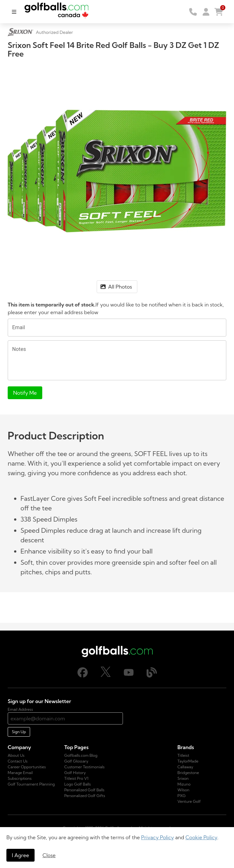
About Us (16, 755)
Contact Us (18, 761)
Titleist (183, 755)
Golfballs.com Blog (81, 755)
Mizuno (184, 784)
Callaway (185, 767)
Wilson (183, 790)
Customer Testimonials (85, 767)
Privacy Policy (158, 837)
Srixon (183, 778)
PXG (182, 796)
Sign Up (19, 732)
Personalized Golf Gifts (85, 796)
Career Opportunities (27, 767)
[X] (106, 675)
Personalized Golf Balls (84, 790)
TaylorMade (188, 761)
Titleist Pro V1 (77, 778)
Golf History (75, 773)
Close (49, 855)
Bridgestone (188, 773)
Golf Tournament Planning (31, 784)
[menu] (14, 12)
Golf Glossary (76, 761)
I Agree (20, 855)
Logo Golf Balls (78, 784)
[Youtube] (129, 676)
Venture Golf (189, 801)
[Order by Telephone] (193, 12)
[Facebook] (83, 676)
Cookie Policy (201, 837)
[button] (206, 12)
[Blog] (152, 676)
